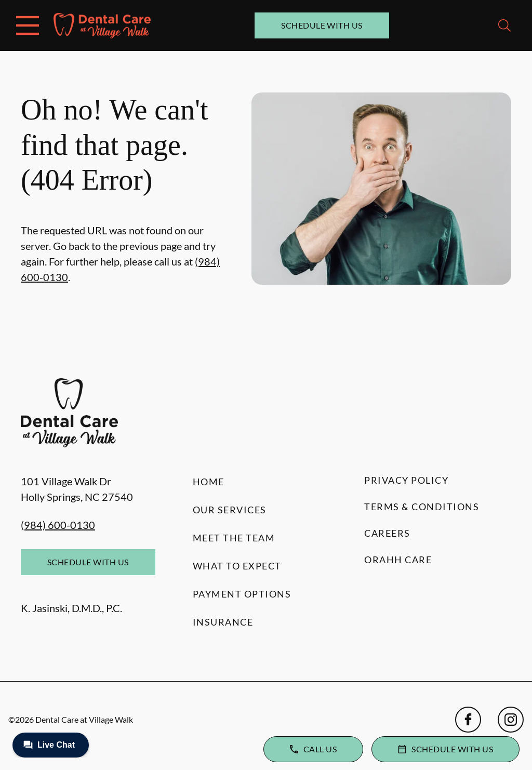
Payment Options (242, 594)
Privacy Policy (406, 480)
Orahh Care (398, 560)
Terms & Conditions (422, 507)
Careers (387, 533)
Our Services (230, 510)
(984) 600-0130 (58, 525)
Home (209, 482)
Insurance (223, 622)
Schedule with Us (322, 25)
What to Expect (237, 566)
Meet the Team (234, 538)
